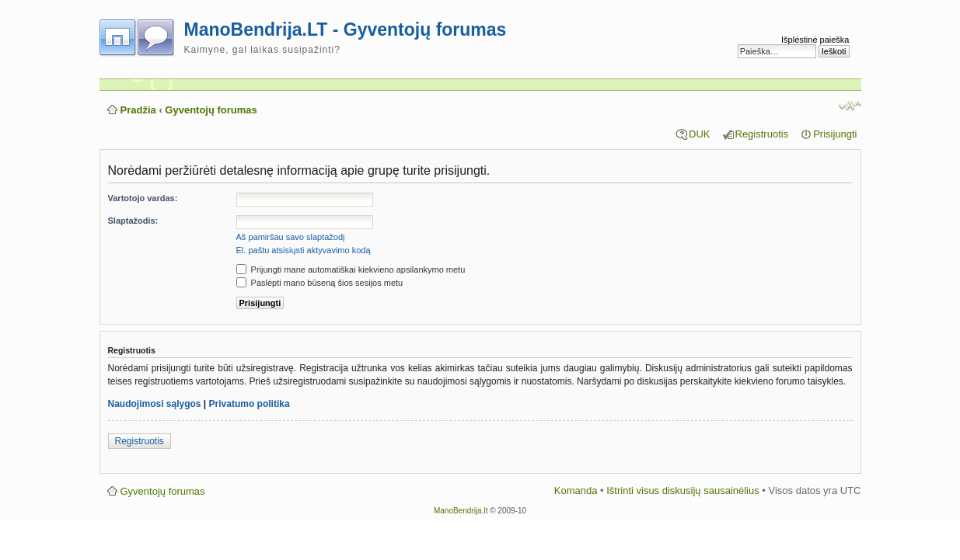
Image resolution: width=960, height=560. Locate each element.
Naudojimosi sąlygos (155, 404)
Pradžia (138, 110)
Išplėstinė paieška (815, 40)
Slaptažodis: (133, 221)
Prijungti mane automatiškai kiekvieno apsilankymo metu (351, 270)
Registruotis (762, 134)
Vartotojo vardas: (143, 198)
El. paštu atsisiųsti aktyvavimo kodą (304, 250)
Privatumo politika (250, 404)
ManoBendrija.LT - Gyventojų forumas (346, 30)
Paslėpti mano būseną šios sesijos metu (320, 283)
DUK (699, 134)
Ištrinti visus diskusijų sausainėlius (683, 490)
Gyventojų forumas (211, 110)
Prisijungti (835, 134)
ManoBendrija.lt (461, 511)
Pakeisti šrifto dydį (850, 106)
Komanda (576, 490)
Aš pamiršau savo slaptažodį (291, 237)
